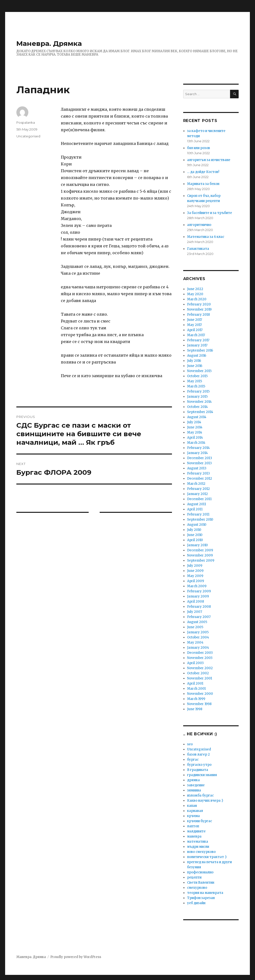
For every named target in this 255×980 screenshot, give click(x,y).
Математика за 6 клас (206, 237)
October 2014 (197, 407)
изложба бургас (200, 795)
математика (198, 842)
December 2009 (200, 550)
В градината (198, 770)
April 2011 (195, 509)
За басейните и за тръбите (210, 213)
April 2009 (196, 581)
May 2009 (195, 576)
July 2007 (195, 612)
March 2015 (196, 386)
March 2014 (196, 443)
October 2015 (197, 376)
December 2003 (200, 653)
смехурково (197, 888)
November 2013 (199, 463)
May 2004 (195, 642)
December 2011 (199, 499)
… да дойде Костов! (203, 172)
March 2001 (196, 689)
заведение (196, 785)
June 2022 (195, 289)
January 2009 (198, 596)
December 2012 (200, 479)
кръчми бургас (200, 821)
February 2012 (198, 489)
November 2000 (200, 694)
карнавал (195, 811)
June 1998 (195, 709)
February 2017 (198, 340)
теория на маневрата (205, 893)
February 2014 (198, 448)
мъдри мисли (198, 847)
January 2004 (198, 648)
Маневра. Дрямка (49, 43)
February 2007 (199, 617)
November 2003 (200, 658)
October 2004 (198, 637)
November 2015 (199, 371)
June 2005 (195, 627)
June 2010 (195, 535)
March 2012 (196, 484)
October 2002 (198, 673)
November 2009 (200, 555)
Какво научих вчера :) (205, 801)
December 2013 (200, 458)
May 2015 (195, 381)
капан (192, 806)
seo (190, 744)
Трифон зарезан (201, 898)
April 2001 (195, 683)
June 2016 (195, 366)
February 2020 (199, 304)
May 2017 (194, 325)
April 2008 (196, 601)
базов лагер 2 (198, 754)
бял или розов (199, 148)
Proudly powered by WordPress (76, 957)
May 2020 (195, 294)
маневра (194, 836)
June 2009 (195, 571)
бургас (193, 760)
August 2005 (197, 622)
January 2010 (197, 545)
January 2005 (198, 632)
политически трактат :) (207, 857)
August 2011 (197, 504)
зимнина (194, 790)
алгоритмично (199, 225)
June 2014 (195, 427)
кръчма (193, 816)
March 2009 (197, 586)
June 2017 (195, 320)
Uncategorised (28, 136)
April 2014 (195, 438)
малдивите (196, 831)
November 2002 (200, 668)
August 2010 (197, 525)
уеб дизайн (196, 903)
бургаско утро (199, 765)
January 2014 (197, 453)
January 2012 (197, 494)
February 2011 (198, 514)
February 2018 (198, 315)
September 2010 (200, 520)
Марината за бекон (203, 184)
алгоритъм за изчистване (209, 160)
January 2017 (197, 345)
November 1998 (199, 704)
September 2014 (200, 412)
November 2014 (199, 402)
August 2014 (197, 417)
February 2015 (198, 391)
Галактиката (198, 249)
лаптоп (193, 826)
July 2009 (195, 566)
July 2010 (194, 530)
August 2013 (197, 468)
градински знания (202, 775)
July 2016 (194, 361)
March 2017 (196, 335)
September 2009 (201, 561)
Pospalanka (26, 122)
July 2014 (194, 422)
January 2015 (197, 397)
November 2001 (200, 678)
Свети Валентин (201, 883)
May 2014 (195, 432)
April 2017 (195, 330)
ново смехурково (201, 852)
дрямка (193, 780)
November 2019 (199, 309)
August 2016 (197, 356)
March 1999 (196, 699)
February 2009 (199, 591)
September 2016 (200, 350)
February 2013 (198, 473)
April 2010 (195, 540)
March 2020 (197, 299)
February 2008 (199, 607)
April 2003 (195, 663)
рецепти (194, 877)
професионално (200, 872)
